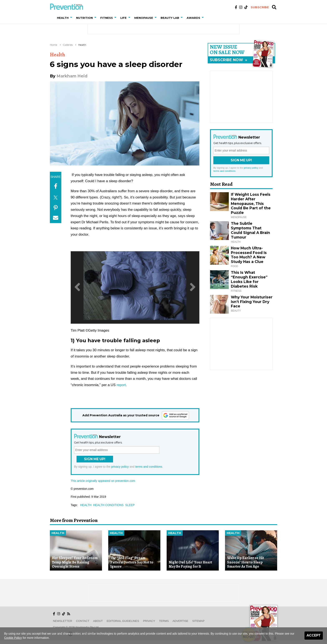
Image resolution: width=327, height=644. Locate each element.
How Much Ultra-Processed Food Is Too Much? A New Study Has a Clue (249, 255)
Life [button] (123, 18)
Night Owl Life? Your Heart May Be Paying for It (190, 564)
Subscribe (260, 7)
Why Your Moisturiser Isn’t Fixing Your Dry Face (252, 302)
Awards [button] (193, 18)
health (86, 505)
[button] (72, 18)
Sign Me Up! (95, 459)
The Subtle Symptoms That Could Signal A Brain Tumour (250, 230)
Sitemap (198, 621)
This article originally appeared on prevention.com (103, 481)
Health (82, 45)
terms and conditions (149, 467)
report (121, 385)
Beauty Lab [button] (170, 18)
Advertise (180, 621)
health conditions (108, 505)
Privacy (149, 621)
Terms (164, 621)
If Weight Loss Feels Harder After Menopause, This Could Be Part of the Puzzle (251, 204)
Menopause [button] (144, 18)
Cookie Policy (13, 638)
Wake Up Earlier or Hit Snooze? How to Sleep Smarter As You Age (246, 562)
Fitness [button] (107, 18)
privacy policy (120, 467)
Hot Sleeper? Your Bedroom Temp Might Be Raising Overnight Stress (75, 562)
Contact (83, 621)
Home (53, 45)
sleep (130, 505)
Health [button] (63, 18)
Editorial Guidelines (123, 621)
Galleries (68, 45)
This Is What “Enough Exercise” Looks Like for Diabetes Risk (249, 279)
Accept (314, 635)
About (98, 621)
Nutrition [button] (84, 18)
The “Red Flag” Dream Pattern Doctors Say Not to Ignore (132, 562)
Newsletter (63, 621)
